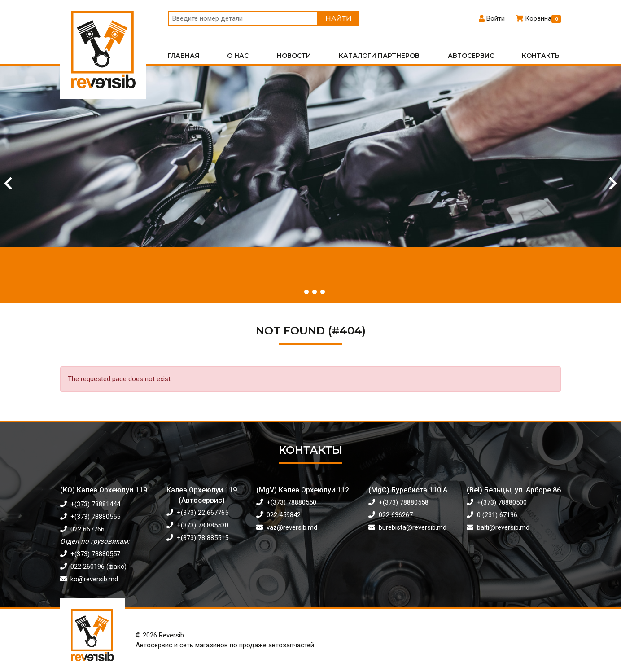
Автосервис (471, 56)
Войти (492, 18)
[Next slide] (613, 184)
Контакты (541, 56)
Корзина (538, 18)
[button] (298, 292)
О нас (238, 56)
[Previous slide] (8, 184)
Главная (184, 56)
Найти (339, 18)
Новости (294, 56)
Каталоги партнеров (379, 56)
